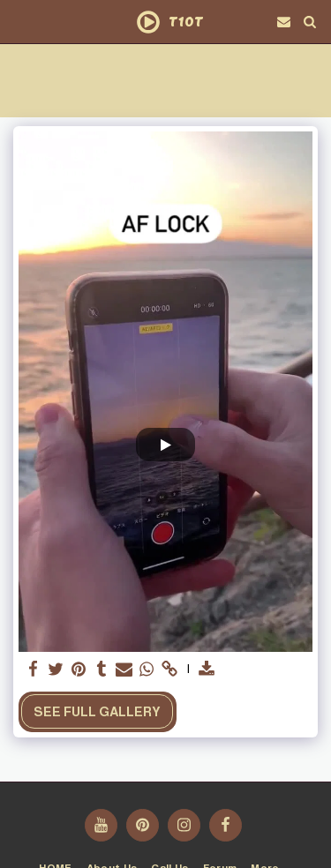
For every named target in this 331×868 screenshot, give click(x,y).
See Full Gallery (97, 712)
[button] (19, 21)
